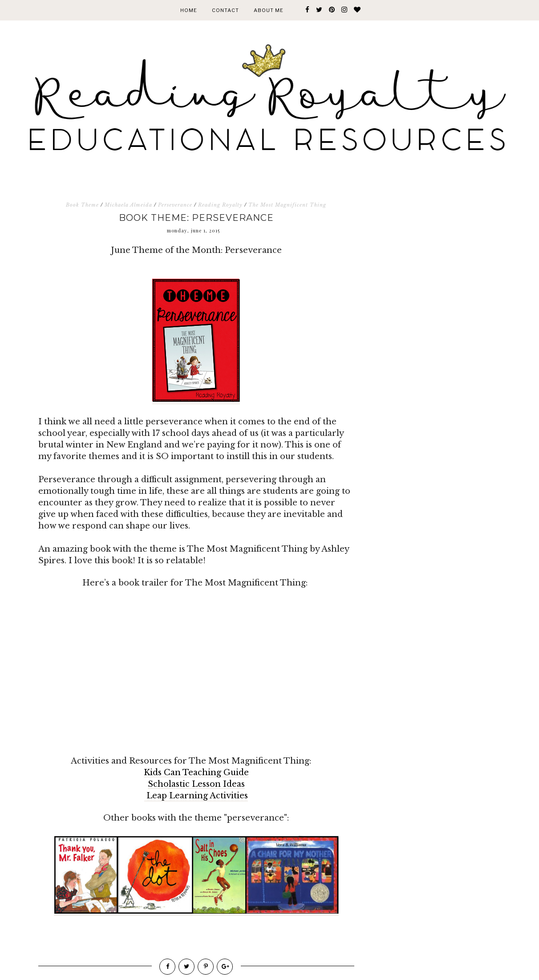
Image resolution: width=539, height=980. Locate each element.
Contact (225, 10)
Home (189, 10)
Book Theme (82, 205)
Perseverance (175, 205)
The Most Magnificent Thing (287, 205)
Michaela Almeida (128, 205)
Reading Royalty (220, 205)
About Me (269, 10)
